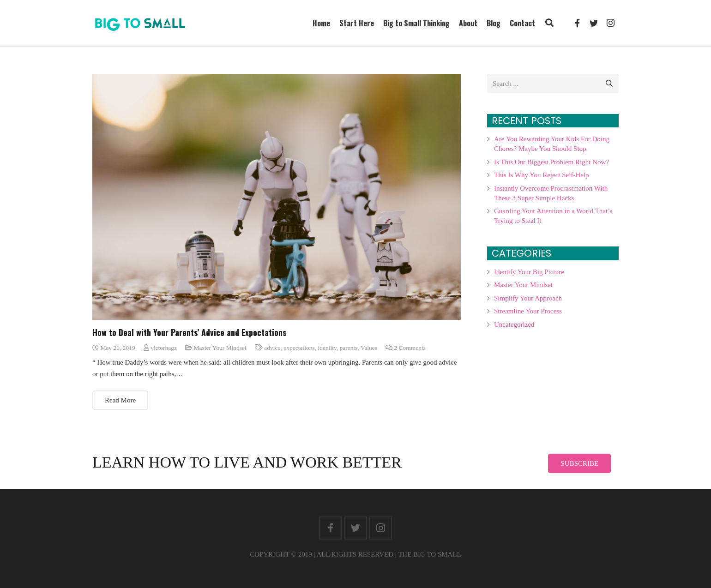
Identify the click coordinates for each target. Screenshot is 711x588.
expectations (299, 348)
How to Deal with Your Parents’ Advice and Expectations (189, 332)
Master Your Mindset (220, 348)
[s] (553, 84)
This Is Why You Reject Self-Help (542, 175)
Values (369, 348)
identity (327, 348)
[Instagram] (380, 528)
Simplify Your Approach (528, 298)
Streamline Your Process (528, 311)
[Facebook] (331, 528)
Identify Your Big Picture (529, 272)
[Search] (609, 84)
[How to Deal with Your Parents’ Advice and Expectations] (277, 197)
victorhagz (164, 348)
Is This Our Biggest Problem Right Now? (551, 162)
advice (272, 348)
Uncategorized (514, 324)
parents (349, 348)
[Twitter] (355, 528)
